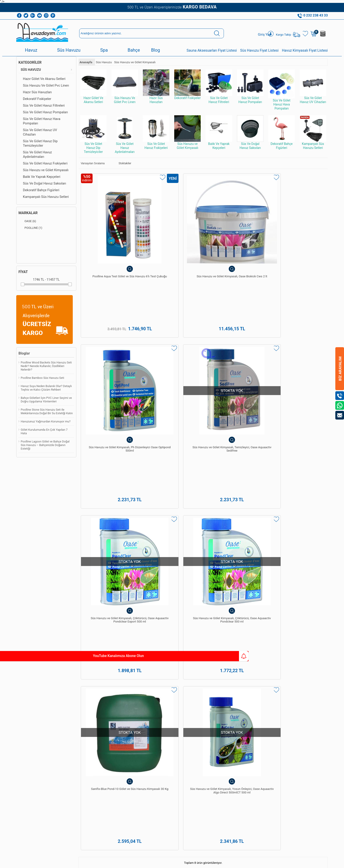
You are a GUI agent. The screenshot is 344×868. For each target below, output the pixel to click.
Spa (104, 50)
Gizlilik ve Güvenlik (79, 730)
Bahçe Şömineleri (30, 770)
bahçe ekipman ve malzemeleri (145, 591)
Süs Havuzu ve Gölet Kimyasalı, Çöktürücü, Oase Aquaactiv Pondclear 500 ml (172, 351)
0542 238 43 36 (185, 770)
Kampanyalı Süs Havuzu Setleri (46, 197)
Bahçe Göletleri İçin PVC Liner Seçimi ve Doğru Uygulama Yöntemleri (46, 400)
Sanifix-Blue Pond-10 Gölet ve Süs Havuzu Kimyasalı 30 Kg (234, 349)
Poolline (237, 576)
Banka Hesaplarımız (80, 736)
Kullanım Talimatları (80, 776)
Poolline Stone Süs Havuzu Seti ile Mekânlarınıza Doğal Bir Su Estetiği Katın (47, 411)
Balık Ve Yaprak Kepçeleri (42, 177)
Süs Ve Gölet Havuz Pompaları (45, 112)
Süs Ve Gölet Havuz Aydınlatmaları (37, 154)
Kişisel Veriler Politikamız (76, 744)
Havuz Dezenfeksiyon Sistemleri (39, 714)
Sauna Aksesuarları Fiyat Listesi (212, 50)
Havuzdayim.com (126, 576)
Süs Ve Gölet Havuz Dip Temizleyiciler (40, 143)
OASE (27, 221)
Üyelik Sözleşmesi (79, 708)
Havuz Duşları (27, 720)
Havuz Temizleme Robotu (35, 708)
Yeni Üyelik (145, 695)
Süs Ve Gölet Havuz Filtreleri (44, 105)
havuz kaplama (43, 591)
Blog (156, 50)
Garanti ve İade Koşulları (77, 722)
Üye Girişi (144, 702)
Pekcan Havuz (112, 567)
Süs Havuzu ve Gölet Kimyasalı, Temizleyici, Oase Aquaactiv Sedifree (297, 245)
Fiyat (23, 272)
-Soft (150, 862)
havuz (25, 591)
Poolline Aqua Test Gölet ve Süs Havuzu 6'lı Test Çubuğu (110, 243)
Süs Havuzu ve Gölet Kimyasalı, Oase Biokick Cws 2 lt (172, 245)
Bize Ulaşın (172, 816)
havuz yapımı (232, 571)
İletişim (72, 770)
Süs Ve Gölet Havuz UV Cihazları (40, 132)
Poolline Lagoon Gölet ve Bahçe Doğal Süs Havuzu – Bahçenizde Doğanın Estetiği (45, 445)
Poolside (40, 581)
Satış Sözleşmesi (79, 714)
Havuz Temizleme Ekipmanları (38, 702)
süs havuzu (88, 591)
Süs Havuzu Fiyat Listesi (259, 50)
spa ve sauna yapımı (281, 571)
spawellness (108, 591)
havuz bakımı (254, 571)
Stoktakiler (122, 163)
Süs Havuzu (69, 50)
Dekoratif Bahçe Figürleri (41, 190)
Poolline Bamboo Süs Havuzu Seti (42, 378)
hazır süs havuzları (103, 586)
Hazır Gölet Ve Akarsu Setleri (44, 79)
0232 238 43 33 (185, 747)
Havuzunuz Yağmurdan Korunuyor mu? (46, 421)
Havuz (31, 50)
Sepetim (73, 764)
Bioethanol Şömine (31, 776)
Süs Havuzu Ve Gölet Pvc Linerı (46, 85)
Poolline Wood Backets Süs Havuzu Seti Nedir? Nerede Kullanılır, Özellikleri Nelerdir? (46, 366)
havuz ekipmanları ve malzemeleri (229, 581)
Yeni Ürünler (75, 751)
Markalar (28, 213)
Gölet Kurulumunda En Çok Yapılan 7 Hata (44, 431)
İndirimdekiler (76, 758)
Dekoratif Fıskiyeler (37, 99)
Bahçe (134, 50)
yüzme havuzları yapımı (152, 567)
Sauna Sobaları (112, 770)
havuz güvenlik (67, 591)
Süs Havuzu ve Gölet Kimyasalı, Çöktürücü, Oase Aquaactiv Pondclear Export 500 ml (110, 353)
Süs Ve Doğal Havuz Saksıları (45, 183)
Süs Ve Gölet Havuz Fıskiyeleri (45, 163)
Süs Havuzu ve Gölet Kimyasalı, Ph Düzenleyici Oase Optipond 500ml (234, 245)
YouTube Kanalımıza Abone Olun (42, 656)
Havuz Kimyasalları (31, 695)
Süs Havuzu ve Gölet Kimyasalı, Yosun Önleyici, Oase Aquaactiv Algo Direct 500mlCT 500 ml (297, 353)
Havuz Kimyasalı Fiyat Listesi (305, 50)
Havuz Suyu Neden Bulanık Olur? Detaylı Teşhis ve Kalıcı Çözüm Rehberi (46, 388)
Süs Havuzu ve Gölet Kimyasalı (46, 170)
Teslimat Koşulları (79, 702)
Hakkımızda (75, 695)
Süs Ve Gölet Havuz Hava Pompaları (42, 121)
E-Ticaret (159, 862)
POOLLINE (30, 228)
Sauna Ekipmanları (30, 764)
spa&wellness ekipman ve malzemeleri (285, 581)
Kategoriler (30, 62)
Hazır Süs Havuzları (37, 92)
